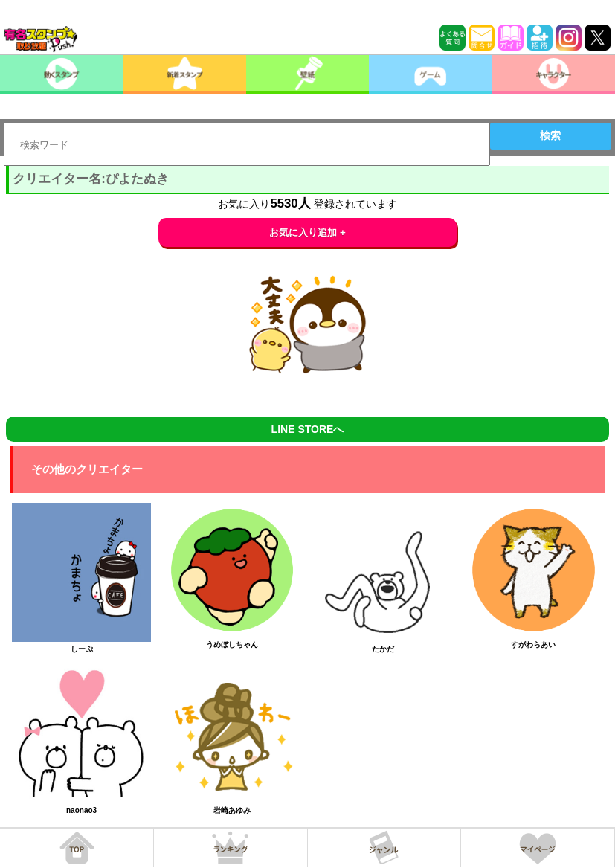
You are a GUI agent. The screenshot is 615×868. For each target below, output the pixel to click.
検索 (550, 135)
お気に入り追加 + (307, 232)
